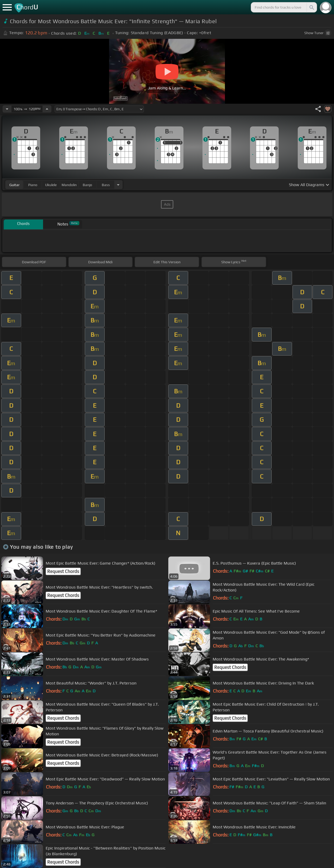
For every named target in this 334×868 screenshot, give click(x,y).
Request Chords (63, 571)
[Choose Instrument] (118, 185)
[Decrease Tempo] (7, 109)
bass (106, 185)
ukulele (51, 185)
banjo (87, 185)
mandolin (69, 185)
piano (33, 185)
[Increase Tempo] (47, 109)
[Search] (311, 7)
